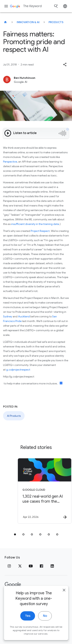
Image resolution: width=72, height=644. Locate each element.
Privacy (10, 597)
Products (56, 22)
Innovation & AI (28, 22)
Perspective (10, 162)
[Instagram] (9, 566)
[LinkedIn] (52, 566)
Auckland (24, 316)
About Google (45, 597)
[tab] (15, 534)
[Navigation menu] (6, 6)
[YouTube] (31, 566)
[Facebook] (41, 566)
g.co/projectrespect (18, 370)
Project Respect (40, 231)
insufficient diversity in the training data (35, 224)
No (45, 629)
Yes (28, 629)
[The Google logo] (13, 585)
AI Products (14, 416)
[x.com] (20, 566)
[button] (65, 65)
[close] (64, 603)
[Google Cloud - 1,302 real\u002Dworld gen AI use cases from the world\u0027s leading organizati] (43, 491)
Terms (25, 597)
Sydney (8, 316)
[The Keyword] (5, 22)
